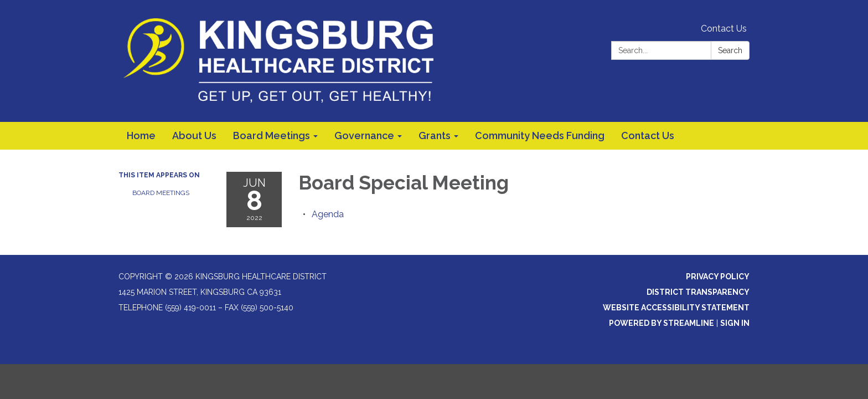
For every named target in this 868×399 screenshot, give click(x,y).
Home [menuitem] (141, 135)
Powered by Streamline (662, 323)
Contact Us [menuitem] (648, 135)
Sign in (735, 323)
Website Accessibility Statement (676, 308)
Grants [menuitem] (435, 135)
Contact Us (724, 29)
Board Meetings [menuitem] (272, 135)
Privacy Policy (718, 277)
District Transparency (698, 292)
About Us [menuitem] (194, 135)
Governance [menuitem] (364, 135)
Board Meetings (161, 193)
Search (730, 50)
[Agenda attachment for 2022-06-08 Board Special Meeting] (328, 214)
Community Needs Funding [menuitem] (540, 135)
